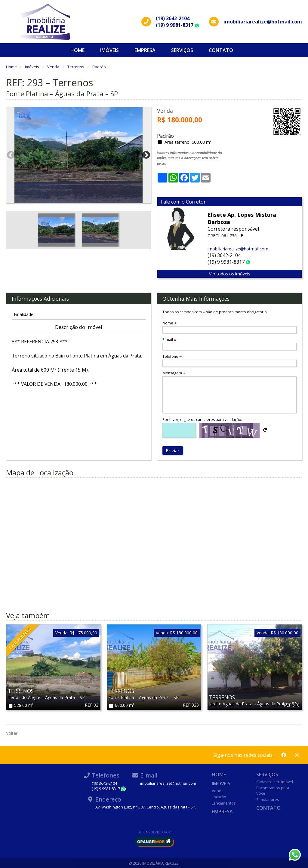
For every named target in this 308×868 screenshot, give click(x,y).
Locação (219, 797)
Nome (169, 323)
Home (77, 50)
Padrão (99, 67)
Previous (11, 155)
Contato (221, 50)
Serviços (182, 50)
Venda (54, 67)
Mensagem (174, 373)
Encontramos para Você (273, 790)
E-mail (169, 340)
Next (146, 155)
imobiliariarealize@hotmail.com (238, 249)
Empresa (145, 50)
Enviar (173, 450)
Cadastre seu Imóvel (275, 782)
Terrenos (76, 67)
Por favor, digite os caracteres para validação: (202, 420)
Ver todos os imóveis (230, 274)
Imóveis (109, 50)
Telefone (172, 356)
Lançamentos (224, 803)
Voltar (12, 733)
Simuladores (268, 799)
